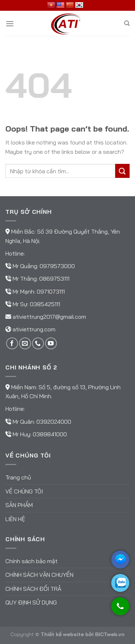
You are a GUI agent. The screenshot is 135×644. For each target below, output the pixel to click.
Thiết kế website (62, 634)
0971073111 (51, 291)
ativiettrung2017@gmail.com (49, 317)
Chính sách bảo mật (31, 561)
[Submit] (122, 171)
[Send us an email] (25, 343)
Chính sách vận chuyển (39, 575)
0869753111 (54, 279)
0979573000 (57, 266)
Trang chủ (18, 477)
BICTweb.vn (110, 634)
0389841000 (50, 434)
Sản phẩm (19, 505)
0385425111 (45, 304)
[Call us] (38, 343)
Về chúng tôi (24, 491)
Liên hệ (15, 519)
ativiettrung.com (34, 329)
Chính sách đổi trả (33, 589)
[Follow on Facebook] (12, 343)
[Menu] (10, 24)
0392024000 (54, 422)
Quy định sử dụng (31, 602)
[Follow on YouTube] (51, 343)
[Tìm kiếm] (127, 23)
